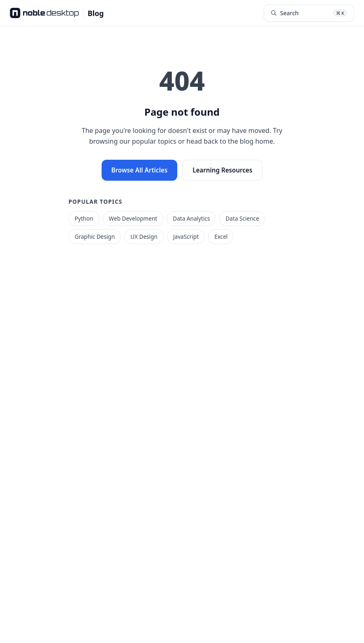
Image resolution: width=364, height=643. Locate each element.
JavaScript (186, 236)
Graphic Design (95, 236)
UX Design (144, 236)
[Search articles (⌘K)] (309, 13)
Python (84, 218)
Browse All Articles (140, 170)
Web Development (133, 218)
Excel (221, 236)
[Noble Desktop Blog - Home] (57, 13)
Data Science (242, 218)
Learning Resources (222, 170)
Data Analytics (191, 218)
